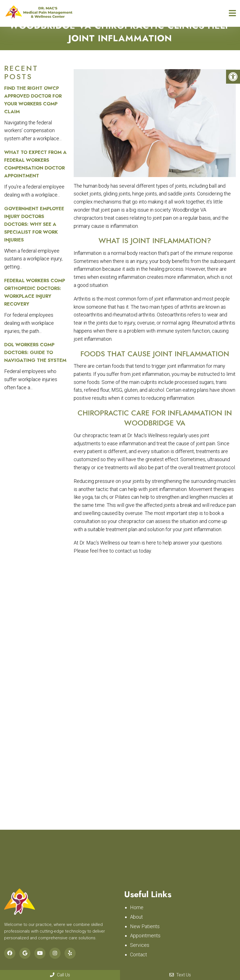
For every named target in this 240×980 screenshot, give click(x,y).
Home (137, 907)
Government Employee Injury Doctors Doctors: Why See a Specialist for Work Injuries (34, 224)
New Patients (145, 926)
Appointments (145, 936)
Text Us (180, 975)
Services (140, 945)
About (136, 917)
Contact (139, 954)
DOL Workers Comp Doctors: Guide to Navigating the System (35, 352)
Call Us (60, 975)
